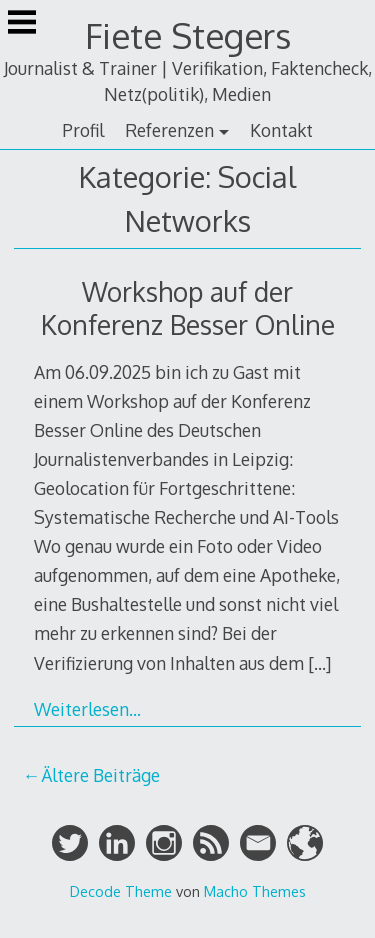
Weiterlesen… (87, 709)
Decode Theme (121, 891)
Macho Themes (255, 891)
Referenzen (169, 130)
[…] (319, 663)
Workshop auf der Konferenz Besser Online (188, 308)
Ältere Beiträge (100, 775)
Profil (83, 130)
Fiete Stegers (188, 35)
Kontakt (281, 130)
